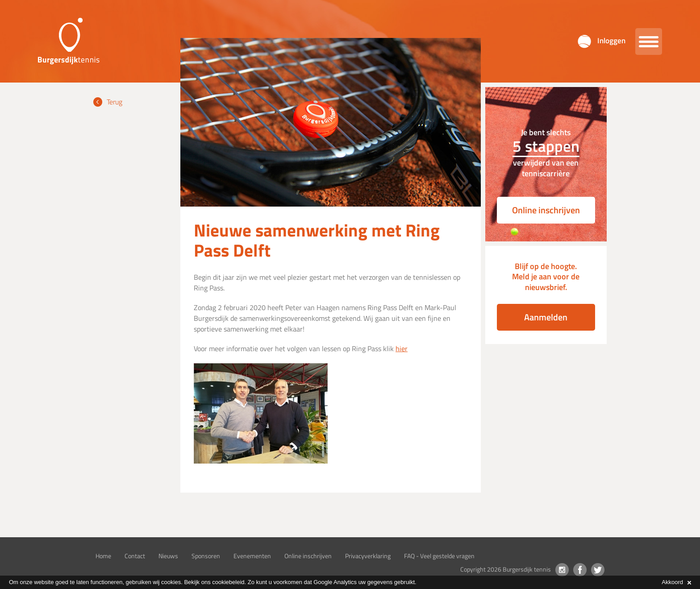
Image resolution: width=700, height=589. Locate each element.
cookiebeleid (228, 582)
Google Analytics (335, 582)
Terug (115, 102)
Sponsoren (206, 556)
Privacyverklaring (368, 556)
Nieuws (168, 556)
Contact (135, 556)
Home (103, 556)
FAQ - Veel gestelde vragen (439, 556)
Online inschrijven (546, 210)
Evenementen (252, 556)
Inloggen (611, 41)
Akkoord (676, 582)
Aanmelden (546, 317)
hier (402, 348)
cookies (171, 582)
